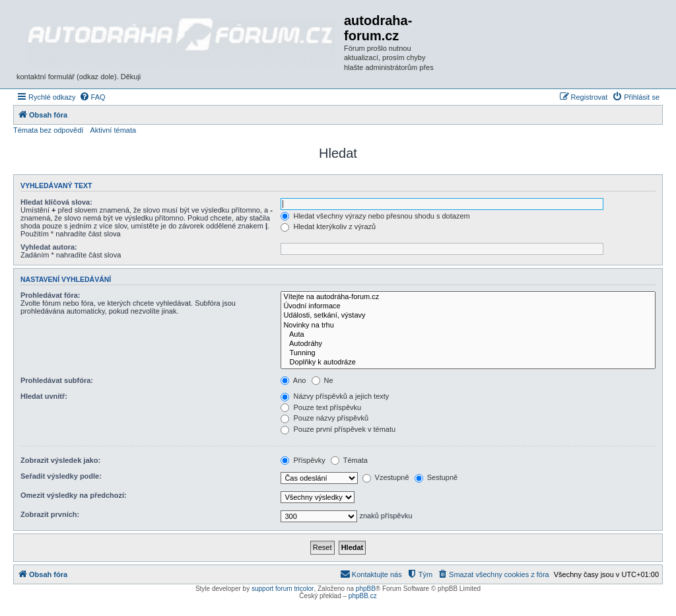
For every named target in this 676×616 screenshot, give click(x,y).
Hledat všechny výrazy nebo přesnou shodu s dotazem (375, 216)
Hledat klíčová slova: (56, 202)
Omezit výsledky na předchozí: (74, 495)
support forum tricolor (283, 589)
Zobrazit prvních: (50, 514)
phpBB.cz (363, 596)
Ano (293, 380)
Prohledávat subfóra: (57, 380)
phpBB (366, 589)
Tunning (468, 353)
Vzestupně (386, 477)
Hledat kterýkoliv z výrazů (328, 226)
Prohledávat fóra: (50, 295)
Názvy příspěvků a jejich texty (335, 396)
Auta (468, 335)
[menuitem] (92, 97)
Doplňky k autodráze (468, 362)
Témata (349, 460)
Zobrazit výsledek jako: (60, 460)
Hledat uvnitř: (44, 396)
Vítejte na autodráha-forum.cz (468, 297)
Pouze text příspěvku (321, 407)
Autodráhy (468, 344)
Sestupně (436, 477)
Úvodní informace (468, 306)
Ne (322, 380)
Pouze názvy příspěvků (324, 418)
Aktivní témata (113, 130)
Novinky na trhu (468, 325)
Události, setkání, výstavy (468, 316)
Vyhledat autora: (49, 247)
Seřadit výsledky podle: (61, 476)
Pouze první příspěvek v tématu (338, 429)
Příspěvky (303, 460)
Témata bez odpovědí (48, 130)
